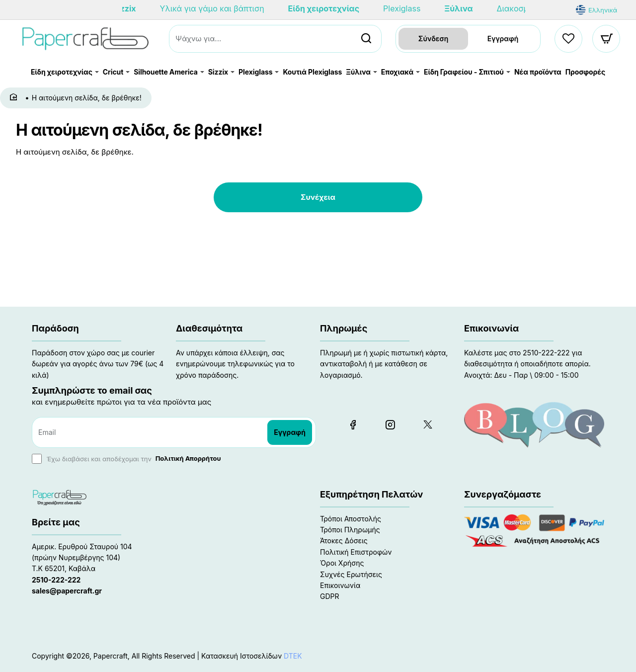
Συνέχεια (318, 197)
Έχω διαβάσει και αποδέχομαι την (127, 459)
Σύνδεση (434, 39)
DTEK (293, 656)
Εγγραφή (503, 39)
